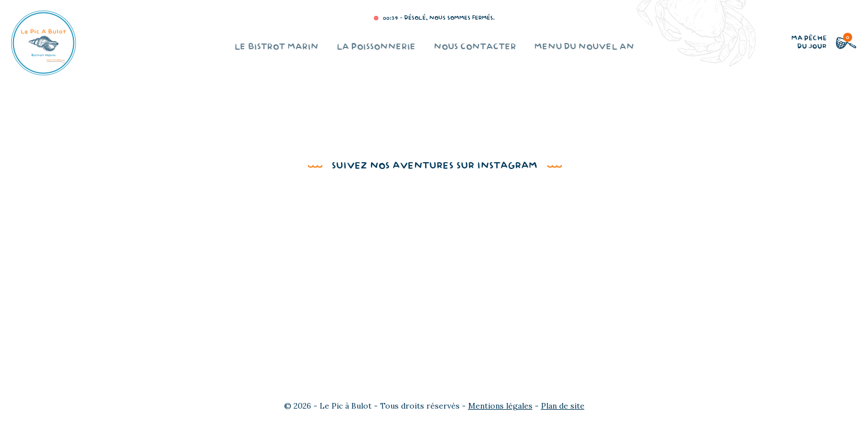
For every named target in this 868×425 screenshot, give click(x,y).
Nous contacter (475, 47)
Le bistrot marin (276, 47)
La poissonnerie (376, 47)
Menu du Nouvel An (584, 47)
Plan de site (563, 406)
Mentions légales (500, 406)
